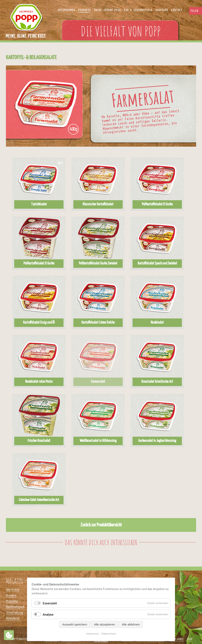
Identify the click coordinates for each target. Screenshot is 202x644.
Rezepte (11, 595)
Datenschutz (109, 634)
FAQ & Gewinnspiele (138, 10)
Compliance (176, 639)
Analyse (48, 614)
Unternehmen (66, 10)
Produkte (12, 601)
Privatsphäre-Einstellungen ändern (9, 635)
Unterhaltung (14, 612)
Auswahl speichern (75, 624)
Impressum (93, 634)
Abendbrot (13, 618)
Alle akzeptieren (104, 624)
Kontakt (177, 10)
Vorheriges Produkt (5, 106)
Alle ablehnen (131, 624)
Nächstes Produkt (197, 106)
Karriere (162, 10)
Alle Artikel (13, 589)
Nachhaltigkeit (15, 607)
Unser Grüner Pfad (107, 10)
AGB (190, 639)
